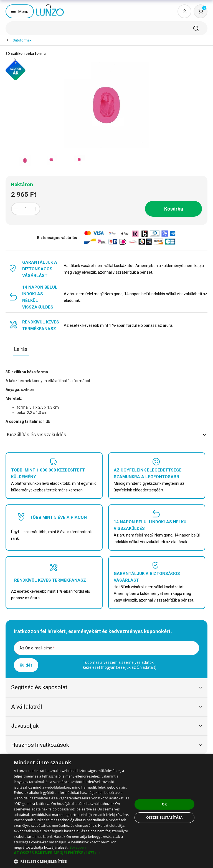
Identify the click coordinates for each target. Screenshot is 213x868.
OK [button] (164, 804)
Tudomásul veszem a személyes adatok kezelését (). (120, 665)
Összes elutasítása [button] (164, 818)
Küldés (26, 665)
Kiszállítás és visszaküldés (106, 435)
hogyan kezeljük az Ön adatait (129, 667)
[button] (73, 853)
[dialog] (106, 811)
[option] (25, 160)
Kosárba (174, 209)
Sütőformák (22, 40)
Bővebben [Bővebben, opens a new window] (78, 847)
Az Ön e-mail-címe (37, 648)
